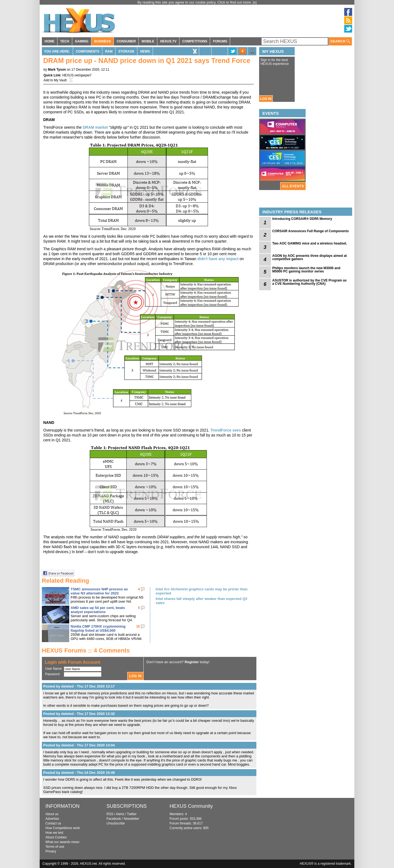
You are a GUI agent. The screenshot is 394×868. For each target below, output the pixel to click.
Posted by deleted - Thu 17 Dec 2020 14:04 (79, 745)
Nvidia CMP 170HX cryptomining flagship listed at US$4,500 (98, 628)
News (145, 51)
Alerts (120, 814)
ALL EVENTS (293, 186)
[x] (255, 2)
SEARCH (340, 41)
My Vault (60, 80)
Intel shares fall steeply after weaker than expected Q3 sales (202, 601)
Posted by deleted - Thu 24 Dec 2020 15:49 (79, 773)
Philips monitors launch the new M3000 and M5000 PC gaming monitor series (306, 270)
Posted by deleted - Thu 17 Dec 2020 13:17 (79, 686)
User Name (53, 669)
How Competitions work (63, 828)
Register (192, 662)
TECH (65, 41)
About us (52, 814)
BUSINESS (102, 41)
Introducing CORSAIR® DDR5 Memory (302, 219)
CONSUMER (126, 41)
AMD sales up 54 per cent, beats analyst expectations (98, 610)
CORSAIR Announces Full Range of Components (311, 231)
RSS (110, 814)
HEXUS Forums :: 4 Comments (86, 650)
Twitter (132, 814)
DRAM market (95, 127)
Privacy (51, 851)
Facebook (114, 819)
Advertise (52, 819)
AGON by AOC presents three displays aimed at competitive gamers (309, 257)
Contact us (53, 823)
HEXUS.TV (168, 41)
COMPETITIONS (195, 41)
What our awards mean (62, 842)
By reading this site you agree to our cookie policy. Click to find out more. (195, 2)
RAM (109, 51)
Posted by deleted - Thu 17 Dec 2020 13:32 (79, 714)
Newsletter (131, 819)
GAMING (82, 41)
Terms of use (55, 847)
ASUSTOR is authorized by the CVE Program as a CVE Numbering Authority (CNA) (309, 282)
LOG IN (266, 99)
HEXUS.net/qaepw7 (77, 75)
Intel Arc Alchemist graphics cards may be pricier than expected (202, 591)
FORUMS (220, 41)
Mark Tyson (57, 70)
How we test (54, 833)
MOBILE (148, 41)
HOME (50, 41)
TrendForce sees (226, 430)
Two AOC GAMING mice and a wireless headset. (310, 243)
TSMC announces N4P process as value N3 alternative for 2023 (99, 591)
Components (88, 51)
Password (52, 674)
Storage (126, 51)
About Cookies (56, 837)
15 (138, 626)
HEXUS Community (191, 806)
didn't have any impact (218, 259)
